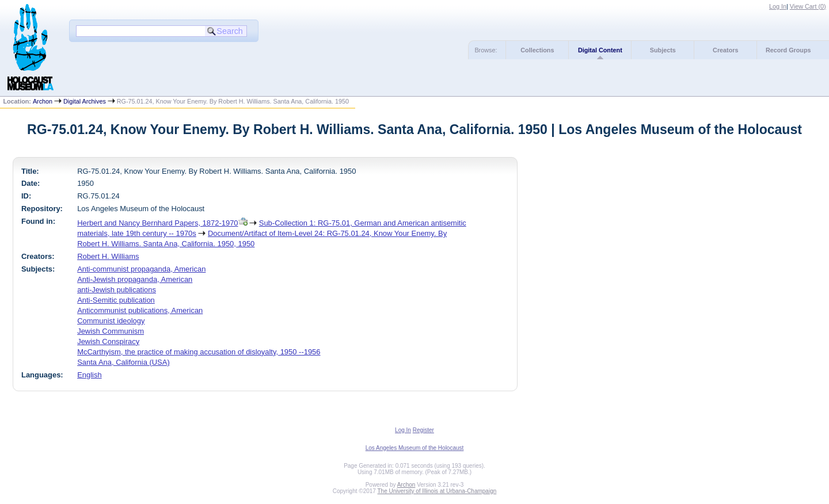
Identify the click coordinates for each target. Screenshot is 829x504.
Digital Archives (85, 101)
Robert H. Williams (108, 256)
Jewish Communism (111, 331)
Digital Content (600, 50)
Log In (778, 6)
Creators (725, 50)
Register (423, 430)
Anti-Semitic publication (116, 300)
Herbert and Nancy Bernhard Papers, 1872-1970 (157, 223)
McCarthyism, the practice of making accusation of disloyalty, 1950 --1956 (199, 352)
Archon (43, 101)
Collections (537, 50)
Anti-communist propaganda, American (141, 269)
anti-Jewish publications (117, 290)
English (89, 375)
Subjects (663, 50)
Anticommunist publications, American (140, 310)
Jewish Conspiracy (108, 341)
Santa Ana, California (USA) (123, 362)
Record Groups (788, 50)
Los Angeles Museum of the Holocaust (415, 448)
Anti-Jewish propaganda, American (135, 279)
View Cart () (808, 6)
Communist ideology (111, 321)
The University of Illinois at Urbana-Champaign (437, 491)
